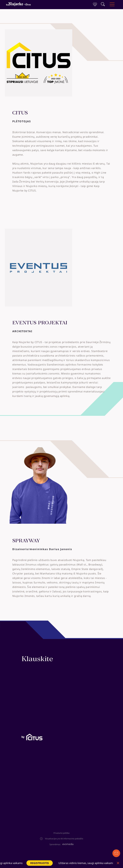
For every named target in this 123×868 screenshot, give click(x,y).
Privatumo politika (61, 833)
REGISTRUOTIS (46, 863)
